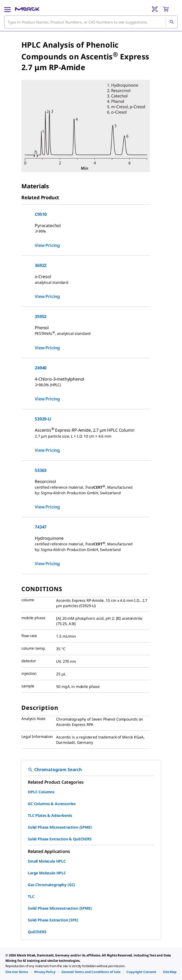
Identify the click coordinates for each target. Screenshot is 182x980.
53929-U (43, 419)
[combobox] (91, 22)
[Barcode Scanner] (155, 9)
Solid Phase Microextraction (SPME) (60, 827)
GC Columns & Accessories (52, 804)
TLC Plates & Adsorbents (50, 815)
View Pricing (47, 245)
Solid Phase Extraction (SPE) (53, 920)
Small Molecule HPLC (47, 861)
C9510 (41, 214)
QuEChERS (37, 932)
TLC (31, 896)
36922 (41, 265)
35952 (41, 316)
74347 (41, 527)
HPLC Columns (41, 792)
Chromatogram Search (55, 770)
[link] (17, 972)
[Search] (172, 22)
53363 (41, 470)
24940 (41, 368)
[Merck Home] (27, 9)
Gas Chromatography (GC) (51, 885)
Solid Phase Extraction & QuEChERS (60, 839)
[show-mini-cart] (170, 9)
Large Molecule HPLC (47, 873)
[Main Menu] (7, 9)
